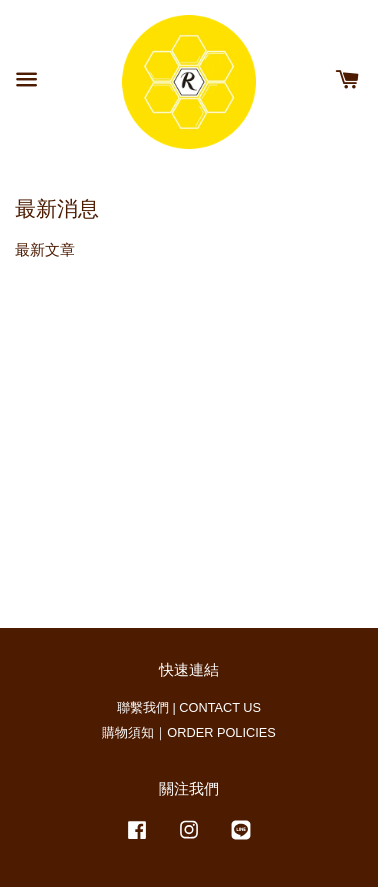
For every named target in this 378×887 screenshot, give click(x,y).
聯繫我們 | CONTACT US (189, 707)
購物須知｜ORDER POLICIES (188, 732)
